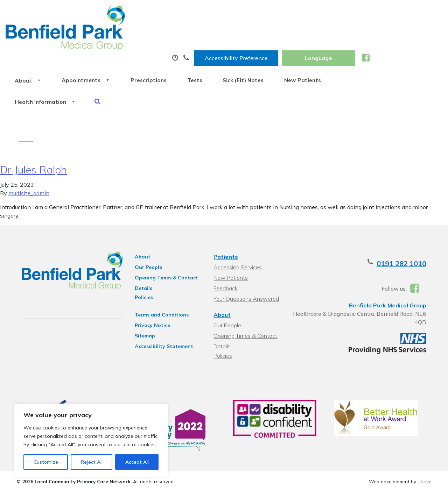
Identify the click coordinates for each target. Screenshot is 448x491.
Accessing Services (238, 231)
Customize (46, 462)
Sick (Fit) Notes (339, 35)
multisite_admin (29, 157)
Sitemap (142, 299)
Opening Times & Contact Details (164, 242)
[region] (91, 440)
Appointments (165, 35)
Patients (226, 220)
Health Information (120, 59)
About (102, 35)
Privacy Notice (150, 289)
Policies (141, 261)
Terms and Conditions (159, 278)
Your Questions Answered (246, 262)
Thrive (425, 447)
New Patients (405, 35)
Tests (285, 35)
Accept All (137, 462)
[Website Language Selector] (391, 13)
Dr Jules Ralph (33, 133)
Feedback (226, 252)
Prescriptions (234, 35)
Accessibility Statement (162, 310)
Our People (146, 231)
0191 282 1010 (407, 227)
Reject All (92, 462)
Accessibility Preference (309, 13)
